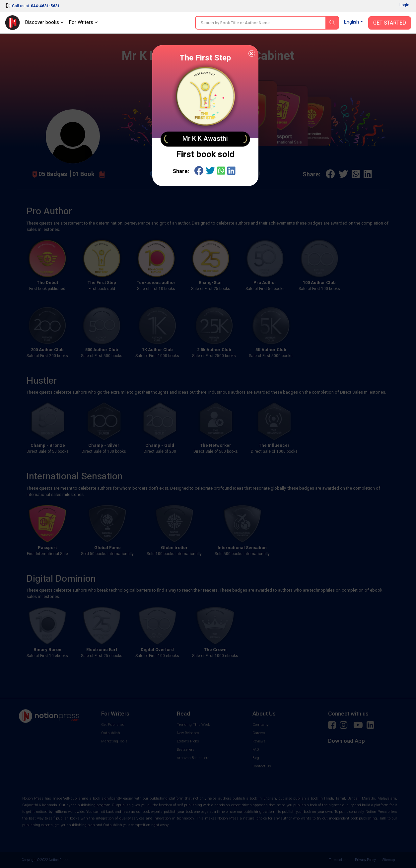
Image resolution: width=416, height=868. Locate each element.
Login (404, 5)
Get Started (390, 23)
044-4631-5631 (45, 6)
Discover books (44, 22)
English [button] (351, 22)
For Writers (83, 22)
